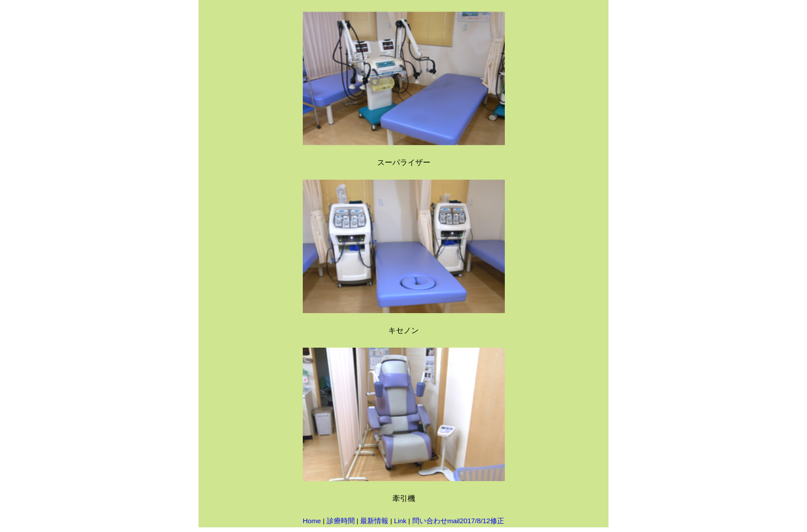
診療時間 (341, 521)
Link (400, 521)
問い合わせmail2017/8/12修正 (458, 521)
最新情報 (374, 521)
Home (312, 521)
